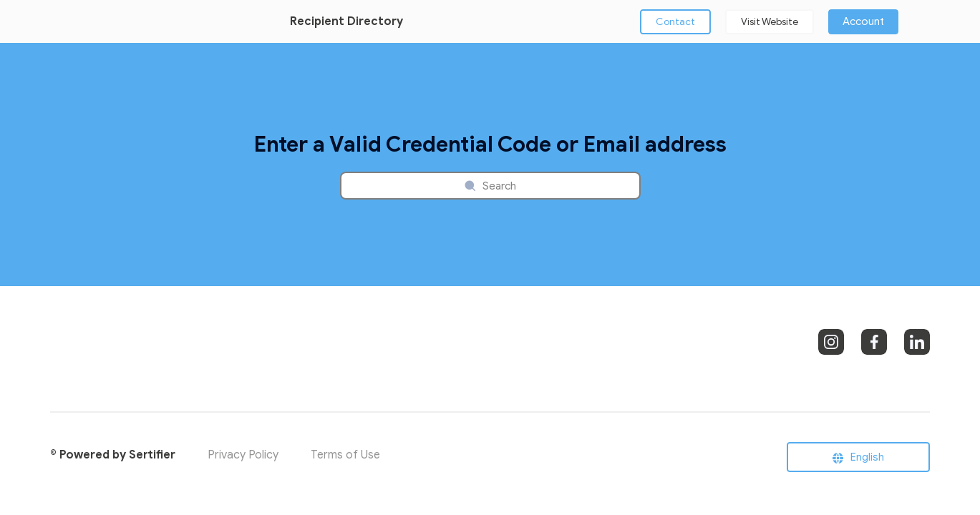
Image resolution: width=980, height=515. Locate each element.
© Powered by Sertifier (113, 455)
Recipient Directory (346, 21)
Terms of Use (345, 455)
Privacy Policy (243, 455)
